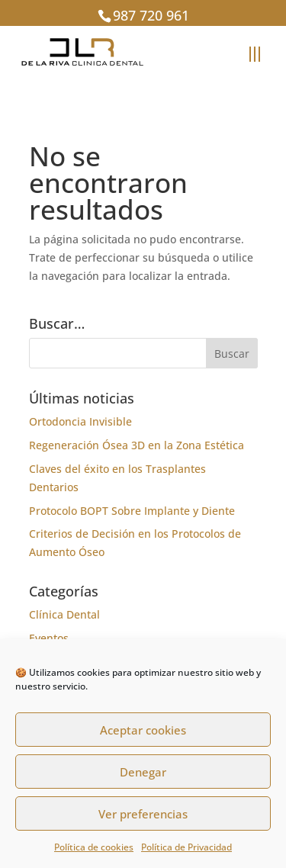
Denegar (143, 772)
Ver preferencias (143, 814)
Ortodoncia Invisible (80, 421)
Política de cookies (94, 847)
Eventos (49, 638)
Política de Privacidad (186, 847)
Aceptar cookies (143, 730)
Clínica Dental (64, 614)
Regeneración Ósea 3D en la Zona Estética (137, 445)
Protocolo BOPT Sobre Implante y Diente (132, 511)
